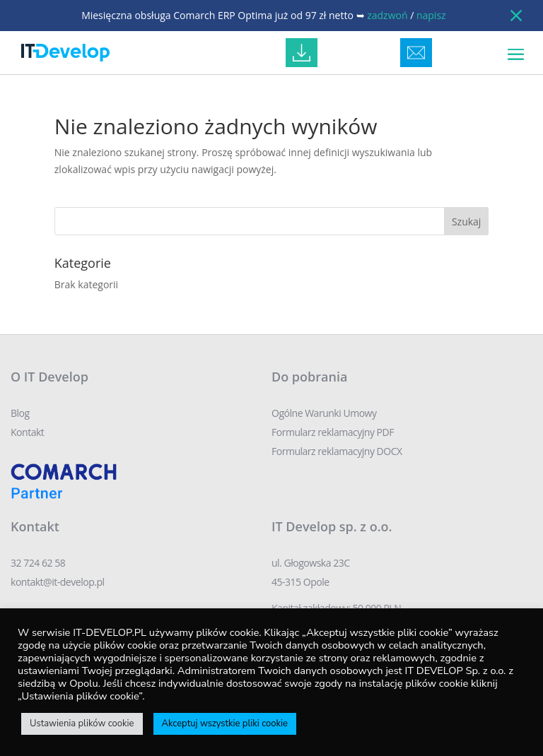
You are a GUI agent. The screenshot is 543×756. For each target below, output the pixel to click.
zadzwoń (387, 15)
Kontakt (27, 432)
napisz (431, 15)
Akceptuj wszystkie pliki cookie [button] (225, 723)
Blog (20, 413)
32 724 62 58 (38, 563)
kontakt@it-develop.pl (58, 582)
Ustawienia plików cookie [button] (82, 723)
